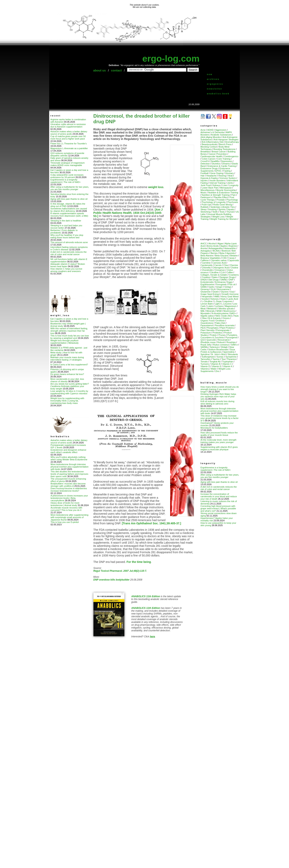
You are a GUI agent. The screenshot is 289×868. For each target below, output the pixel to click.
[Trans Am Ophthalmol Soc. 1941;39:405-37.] (151, 523)
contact (116, 70)
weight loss (156, 187)
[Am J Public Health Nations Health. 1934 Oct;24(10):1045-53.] (128, 213)
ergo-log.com (171, 59)
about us (100, 70)
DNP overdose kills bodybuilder (111, 580)
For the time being (139, 562)
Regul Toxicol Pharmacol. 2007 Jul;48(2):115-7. (120, 571)
